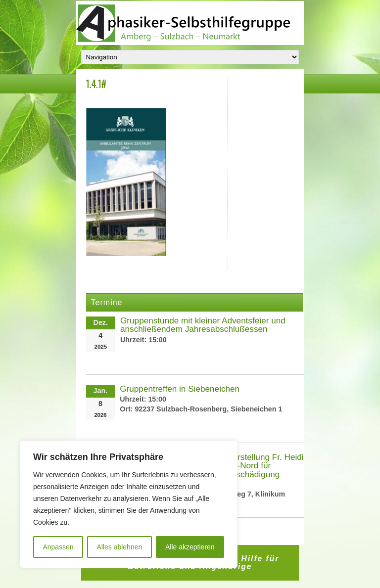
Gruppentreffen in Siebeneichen (180, 389)
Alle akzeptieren (190, 547)
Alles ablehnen (119, 547)
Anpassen (58, 547)
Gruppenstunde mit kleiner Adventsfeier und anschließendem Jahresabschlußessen (203, 325)
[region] (129, 504)
